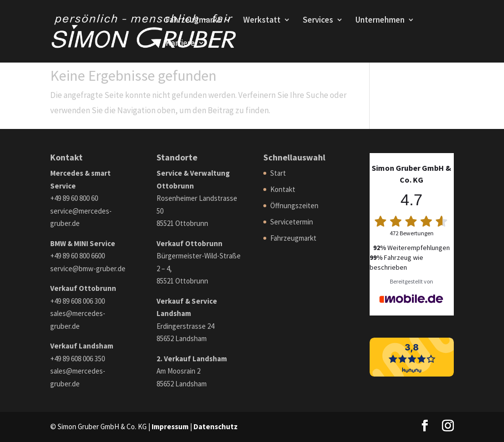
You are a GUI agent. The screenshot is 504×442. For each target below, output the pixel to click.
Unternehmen (380, 21)
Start (278, 173)
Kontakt (283, 189)
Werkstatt (262, 21)
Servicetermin (292, 222)
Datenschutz (216, 426)
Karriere (180, 44)
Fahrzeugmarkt (193, 21)
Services (318, 21)
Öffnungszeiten (294, 205)
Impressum (170, 426)
